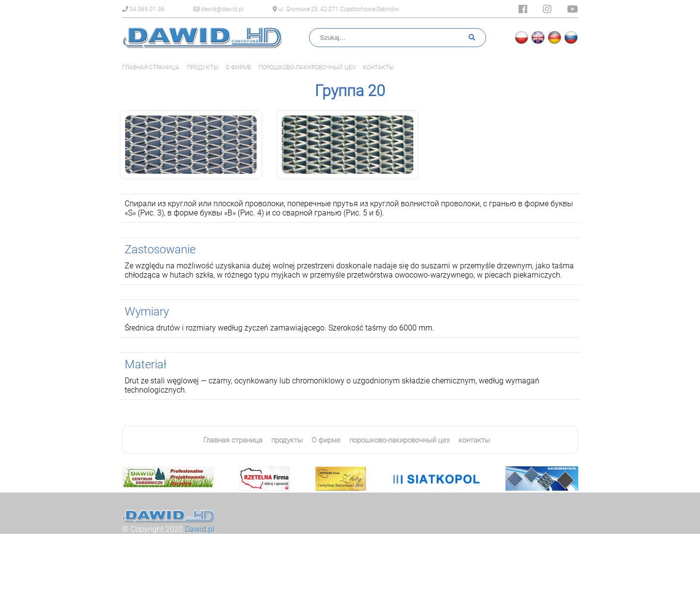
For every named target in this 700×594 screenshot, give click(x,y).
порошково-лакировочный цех (307, 67)
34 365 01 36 (143, 9)
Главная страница (151, 67)
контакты (378, 67)
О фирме (238, 67)
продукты (203, 67)
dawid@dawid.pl (219, 9)
